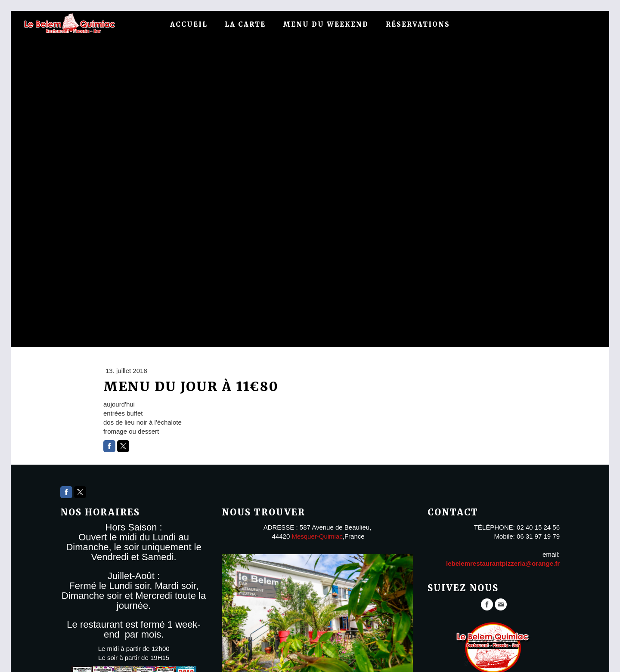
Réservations (418, 24)
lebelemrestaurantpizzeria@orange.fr (503, 563)
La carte (245, 24)
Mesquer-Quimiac (317, 536)
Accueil (189, 24)
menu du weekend (326, 24)
